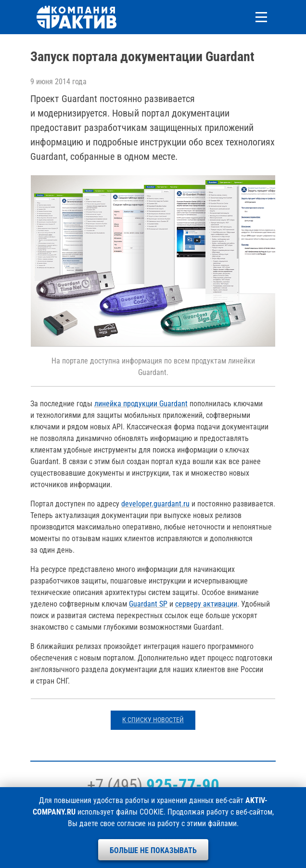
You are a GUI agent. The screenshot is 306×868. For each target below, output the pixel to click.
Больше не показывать (153, 850)
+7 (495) (153, 785)
